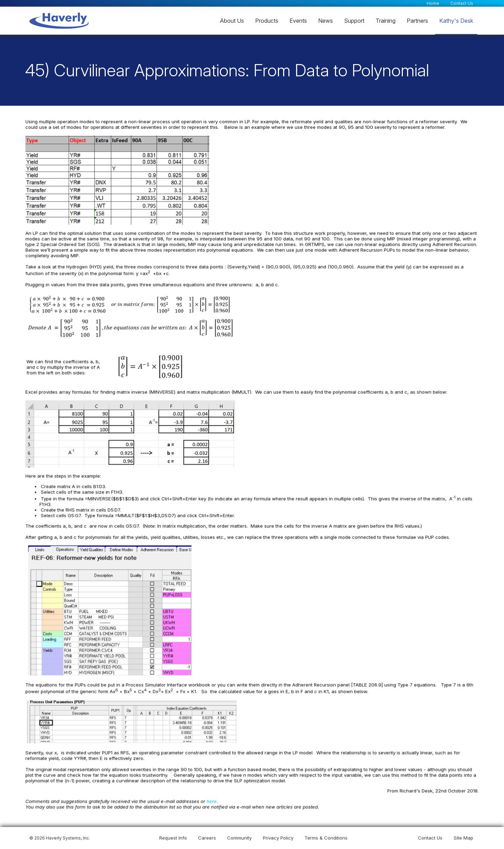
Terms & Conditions (326, 838)
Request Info (173, 838)
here (212, 800)
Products (267, 20)
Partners (417, 20)
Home (433, 3)
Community (239, 838)
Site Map (463, 838)
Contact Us (462, 3)
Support (354, 20)
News (325, 20)
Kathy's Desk (456, 20)
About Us (232, 20)
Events (298, 20)
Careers (207, 838)
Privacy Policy (278, 838)
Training (386, 20)
